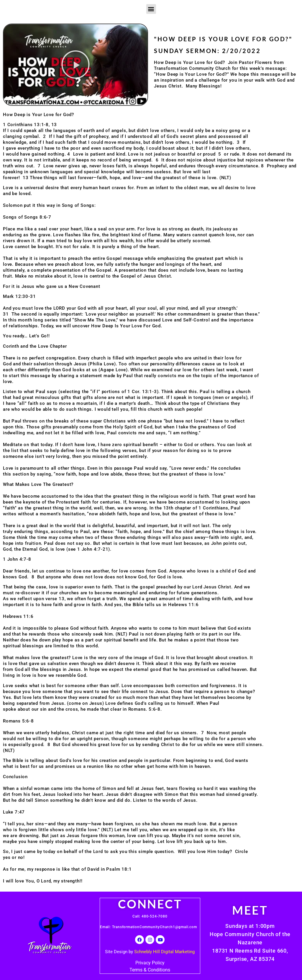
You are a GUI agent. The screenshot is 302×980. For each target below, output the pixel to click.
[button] (151, 9)
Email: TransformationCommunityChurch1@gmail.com (149, 927)
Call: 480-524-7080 (150, 916)
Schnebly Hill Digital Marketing (164, 952)
